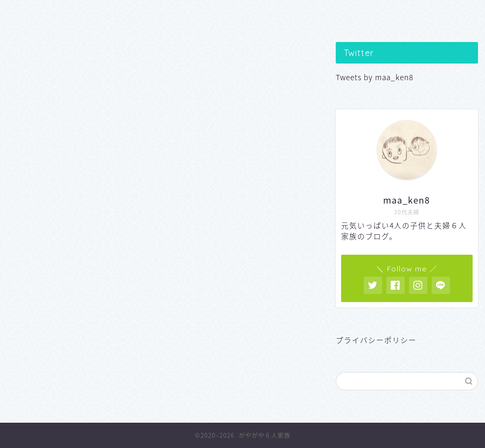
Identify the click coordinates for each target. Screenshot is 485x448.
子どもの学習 (58, 14)
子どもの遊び (150, 14)
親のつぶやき (243, 14)
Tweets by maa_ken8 (375, 77)
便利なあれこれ (335, 14)
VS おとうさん (428, 14)
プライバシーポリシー (376, 340)
